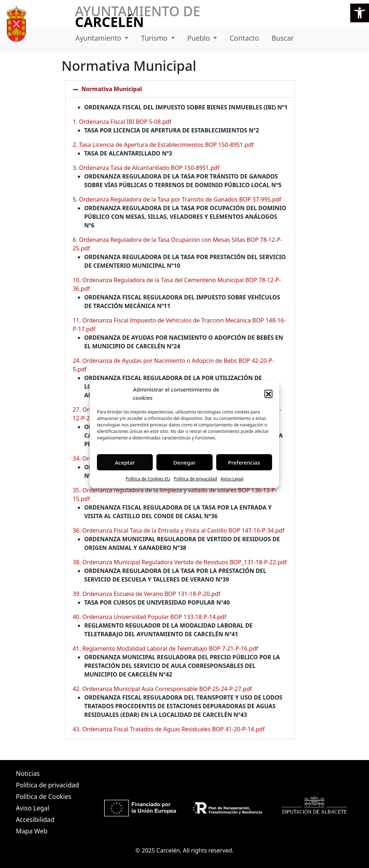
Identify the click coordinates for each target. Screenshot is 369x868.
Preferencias (244, 462)
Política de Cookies (44, 796)
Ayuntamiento (99, 38)
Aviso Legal (232, 479)
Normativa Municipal (112, 89)
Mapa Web (32, 831)
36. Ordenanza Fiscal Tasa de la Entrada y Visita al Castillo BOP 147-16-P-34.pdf (179, 530)
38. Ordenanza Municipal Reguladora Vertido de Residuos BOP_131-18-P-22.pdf (180, 562)
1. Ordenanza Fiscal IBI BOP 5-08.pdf (122, 122)
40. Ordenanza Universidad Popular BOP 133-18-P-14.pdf (150, 617)
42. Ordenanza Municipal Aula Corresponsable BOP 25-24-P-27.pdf (162, 689)
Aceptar (125, 462)
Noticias (28, 773)
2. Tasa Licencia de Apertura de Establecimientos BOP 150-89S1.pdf (163, 145)
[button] (360, 13)
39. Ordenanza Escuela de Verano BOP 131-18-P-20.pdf (147, 594)
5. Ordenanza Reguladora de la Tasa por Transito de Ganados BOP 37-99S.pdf (177, 199)
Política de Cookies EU (148, 479)
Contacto (244, 38)
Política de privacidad (195, 479)
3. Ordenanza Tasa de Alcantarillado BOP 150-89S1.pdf (146, 168)
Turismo (155, 38)
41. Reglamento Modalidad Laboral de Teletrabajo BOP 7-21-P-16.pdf (166, 648)
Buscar (283, 38)
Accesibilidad (35, 819)
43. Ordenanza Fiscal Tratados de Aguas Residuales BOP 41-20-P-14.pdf (169, 729)
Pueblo (200, 38)
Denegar (184, 462)
